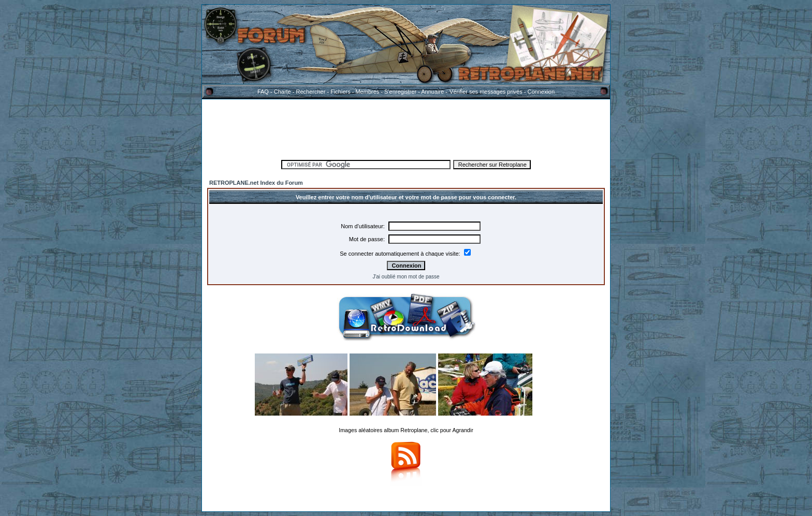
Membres (367, 92)
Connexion (541, 92)
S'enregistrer (400, 92)
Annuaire (432, 92)
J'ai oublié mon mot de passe (406, 277)
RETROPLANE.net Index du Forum (256, 183)
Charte (282, 92)
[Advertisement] (406, 128)
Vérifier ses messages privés (486, 92)
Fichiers (340, 92)
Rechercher (311, 92)
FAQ (263, 92)
